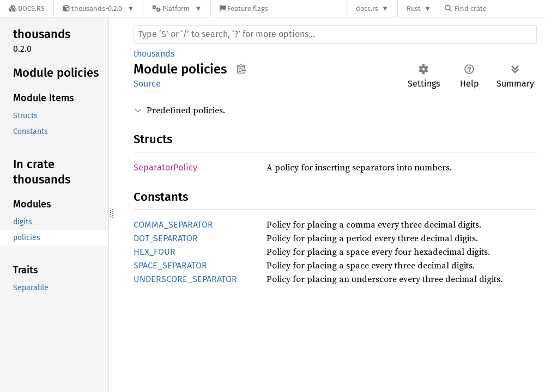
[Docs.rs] (27, 8)
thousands (154, 54)
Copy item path (241, 69)
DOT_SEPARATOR (166, 238)
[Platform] (177, 8)
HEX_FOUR (155, 252)
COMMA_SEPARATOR (173, 225)
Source (147, 84)
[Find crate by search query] (499, 8)
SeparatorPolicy (165, 167)
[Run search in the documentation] (335, 34)
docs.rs (367, 8)
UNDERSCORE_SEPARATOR (185, 279)
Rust (414, 8)
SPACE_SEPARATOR (170, 265)
